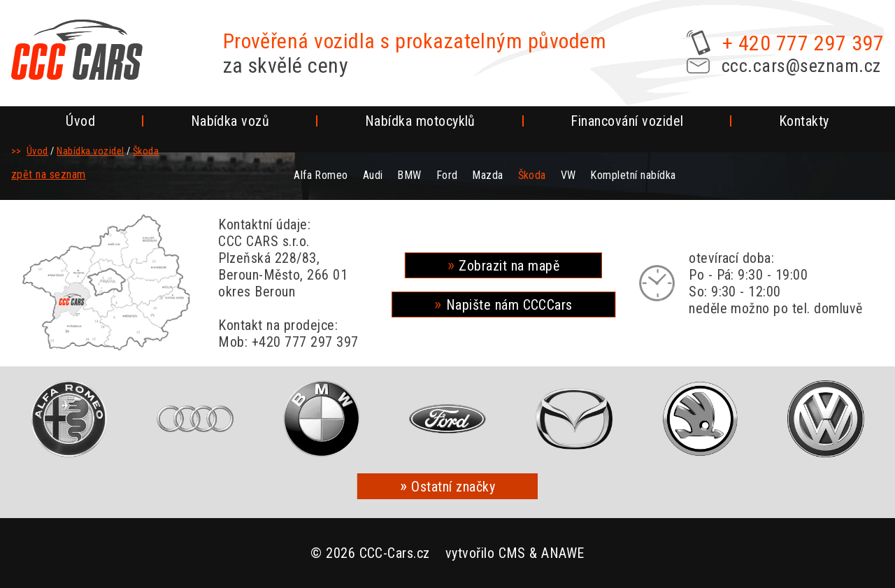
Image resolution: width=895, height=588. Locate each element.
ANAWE (563, 553)
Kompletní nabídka (633, 175)
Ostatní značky (453, 487)
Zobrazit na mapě (509, 266)
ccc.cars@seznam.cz (801, 66)
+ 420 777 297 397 (803, 43)
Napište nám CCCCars (509, 305)
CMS (512, 553)
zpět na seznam (49, 174)
